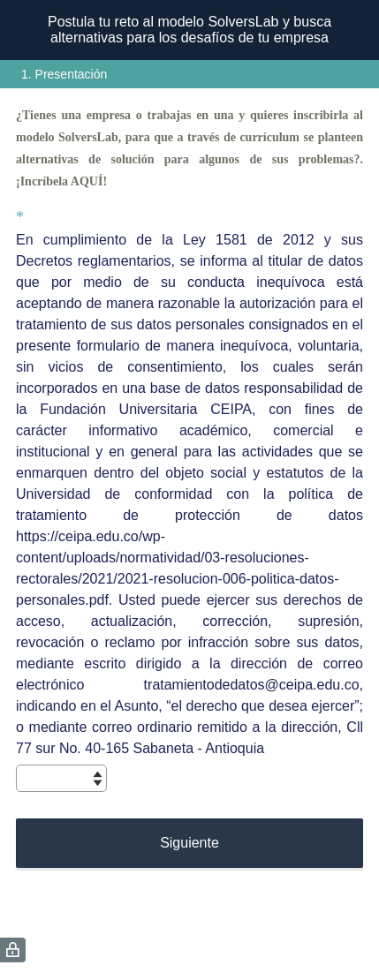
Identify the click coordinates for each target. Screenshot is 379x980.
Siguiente (189, 843)
